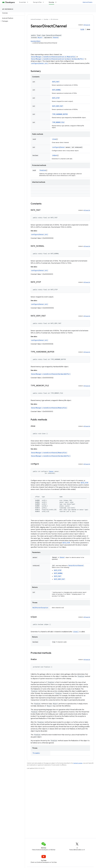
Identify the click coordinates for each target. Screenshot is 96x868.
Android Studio (88, 2)
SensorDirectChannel (76, 566)
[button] (12, 21)
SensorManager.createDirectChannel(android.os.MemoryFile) (53, 57)
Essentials (23, 2)
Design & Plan (37, 2)
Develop (46, 19)
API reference (8, 9)
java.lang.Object (36, 41)
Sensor (62, 147)
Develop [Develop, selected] (51, 2)
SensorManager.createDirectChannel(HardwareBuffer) (51, 374)
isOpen (55, 155)
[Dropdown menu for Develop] (57, 2)
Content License (78, 763)
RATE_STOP (56, 98)
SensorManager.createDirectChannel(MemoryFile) (49, 408)
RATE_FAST (56, 82)
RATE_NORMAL (56, 90)
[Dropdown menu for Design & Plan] (44, 2)
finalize (43, 170)
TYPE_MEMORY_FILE (58, 122)
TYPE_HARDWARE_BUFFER (60, 114)
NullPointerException (40, 608)
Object (40, 38)
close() (76, 632)
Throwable (36, 753)
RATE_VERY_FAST (58, 106)
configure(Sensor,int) (40, 63)
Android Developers (36, 19)
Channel (56, 38)
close (54, 139)
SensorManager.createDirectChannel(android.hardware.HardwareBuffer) (58, 59)
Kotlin (82, 29)
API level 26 (87, 25)
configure (56, 147)
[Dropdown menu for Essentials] (28, 2)
